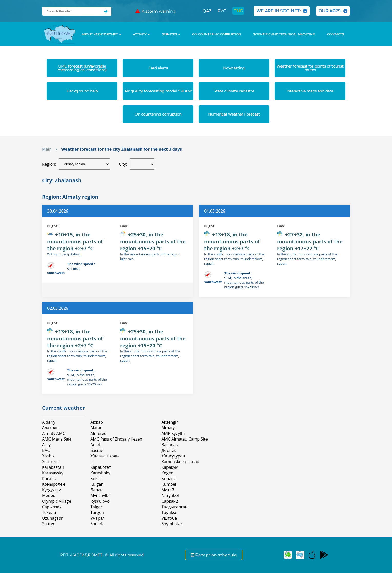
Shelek (97, 524)
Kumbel (169, 484)
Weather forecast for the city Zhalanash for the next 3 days (121, 149)
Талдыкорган (174, 507)
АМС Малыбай (56, 439)
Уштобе (169, 518)
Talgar (96, 507)
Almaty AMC (54, 433)
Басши (97, 450)
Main (47, 149)
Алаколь (50, 428)
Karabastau (53, 467)
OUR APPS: (333, 11)
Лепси (96, 490)
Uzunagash (53, 518)
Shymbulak (172, 524)
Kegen (167, 473)
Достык (169, 450)
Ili (92, 462)
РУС (222, 11)
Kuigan (97, 484)
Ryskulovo (100, 501)
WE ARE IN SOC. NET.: (282, 11)
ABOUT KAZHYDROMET (101, 34)
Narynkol (170, 495)
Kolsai (96, 479)
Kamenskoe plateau (180, 462)
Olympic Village (57, 501)
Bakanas (169, 445)
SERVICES (171, 34)
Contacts (335, 34)
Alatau (96, 428)
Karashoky (100, 473)
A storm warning (156, 11)
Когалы (49, 479)
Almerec (98, 433)
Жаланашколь (104, 456)
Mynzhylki (100, 495)
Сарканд (170, 501)
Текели (49, 512)
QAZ (207, 11)
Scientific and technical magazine (284, 34)
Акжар (97, 422)
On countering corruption (217, 34)
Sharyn (49, 524)
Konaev (168, 479)
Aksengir (170, 422)
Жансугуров (173, 456)
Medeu (49, 495)
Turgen (97, 512)
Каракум (170, 467)
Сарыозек (52, 507)
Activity (141, 34)
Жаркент (51, 462)
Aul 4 (95, 445)
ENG (238, 11)
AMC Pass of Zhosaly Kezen (116, 439)
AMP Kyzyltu (173, 433)
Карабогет (101, 467)
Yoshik (48, 456)
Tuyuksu (169, 512)
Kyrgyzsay (51, 490)
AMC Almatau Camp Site (184, 439)
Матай (168, 490)
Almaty (168, 428)
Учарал (97, 518)
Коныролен (53, 484)
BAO (46, 450)
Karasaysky (53, 473)
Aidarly (49, 422)
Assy (46, 445)
